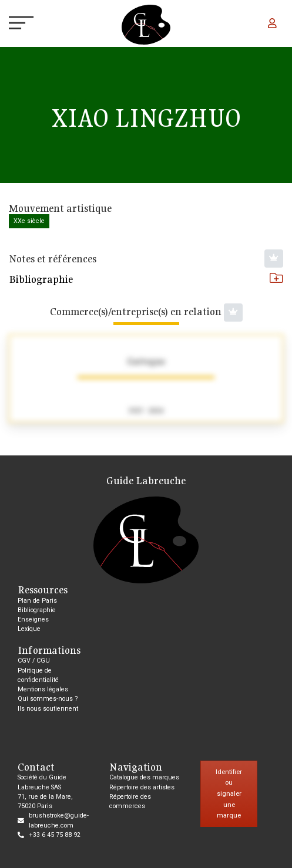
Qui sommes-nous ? (48, 699)
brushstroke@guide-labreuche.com (59, 820)
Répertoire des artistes (142, 787)
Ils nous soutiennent (48, 709)
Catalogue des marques (144, 777)
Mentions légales (43, 689)
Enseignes (33, 619)
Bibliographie (146, 279)
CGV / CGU (34, 661)
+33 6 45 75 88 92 (55, 835)
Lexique (29, 629)
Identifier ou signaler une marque (229, 794)
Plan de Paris (37, 601)
